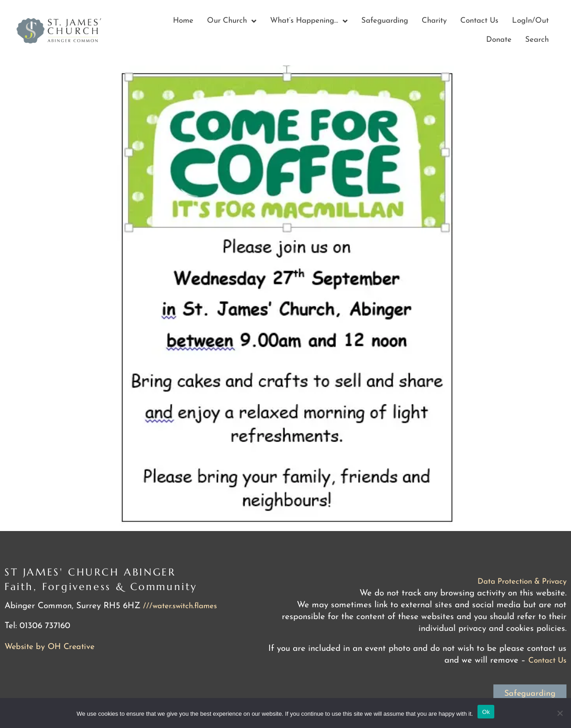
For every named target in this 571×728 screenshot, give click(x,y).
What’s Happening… (309, 21)
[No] (560, 713)
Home (183, 21)
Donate (499, 40)
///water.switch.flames (180, 606)
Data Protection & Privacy (522, 582)
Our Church (232, 21)
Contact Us (479, 21)
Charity (434, 21)
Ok (486, 712)
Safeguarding (385, 21)
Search (537, 40)
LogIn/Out (530, 21)
